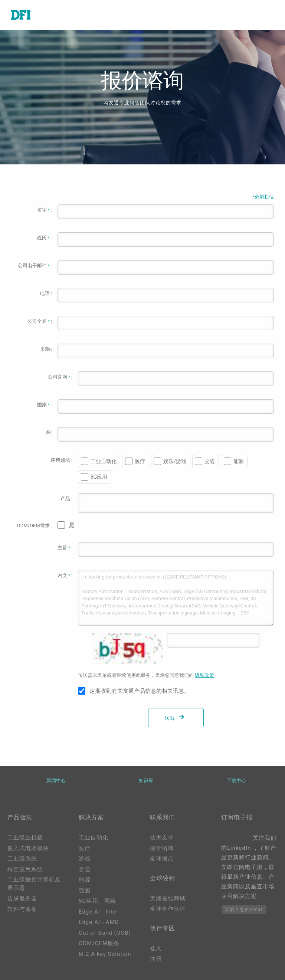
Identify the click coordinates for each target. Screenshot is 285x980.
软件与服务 (22, 909)
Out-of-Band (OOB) (105, 933)
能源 (239, 461)
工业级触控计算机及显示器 (34, 884)
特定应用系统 (25, 869)
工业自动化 (104, 461)
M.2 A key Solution (105, 954)
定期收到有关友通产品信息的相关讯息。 (140, 691)
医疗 (140, 461)
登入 (156, 948)
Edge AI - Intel (98, 912)
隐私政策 (204, 675)
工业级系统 (22, 859)
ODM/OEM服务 (99, 943)
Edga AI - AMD (99, 922)
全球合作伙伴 (168, 909)
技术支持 (162, 838)
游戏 (85, 859)
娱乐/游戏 (175, 461)
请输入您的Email (244, 909)
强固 (85, 891)
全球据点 (162, 859)
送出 (176, 718)
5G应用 (99, 477)
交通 (210, 461)
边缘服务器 (22, 898)
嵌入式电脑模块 (28, 848)
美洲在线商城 (168, 898)
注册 (156, 959)
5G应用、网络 (97, 901)
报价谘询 (162, 848)
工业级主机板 (25, 838)
